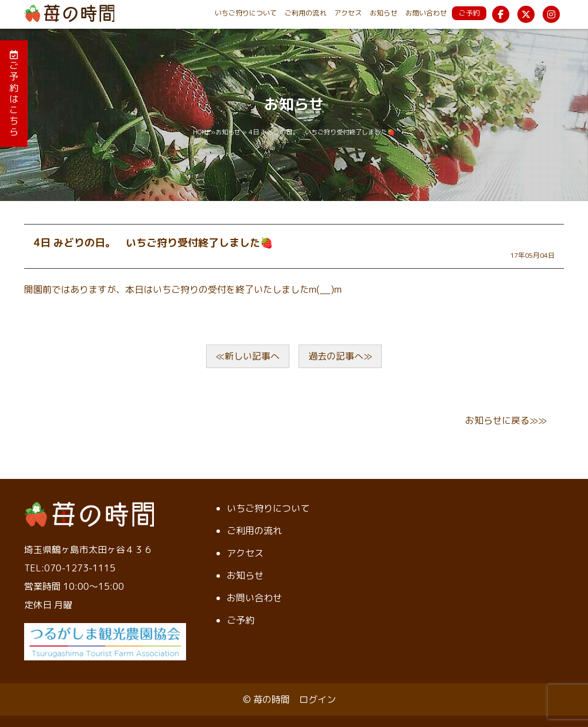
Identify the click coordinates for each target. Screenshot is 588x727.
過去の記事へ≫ (340, 356)
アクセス (348, 13)
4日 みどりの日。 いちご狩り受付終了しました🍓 (153, 243)
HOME (202, 132)
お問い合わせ (426, 13)
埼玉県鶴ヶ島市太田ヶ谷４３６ (88, 550)
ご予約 (469, 13)
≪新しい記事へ (248, 356)
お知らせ (384, 13)
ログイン (318, 699)
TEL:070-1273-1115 (70, 568)
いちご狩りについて (246, 13)
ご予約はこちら (14, 94)
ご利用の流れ (305, 13)
